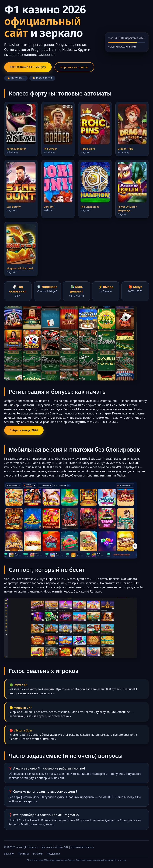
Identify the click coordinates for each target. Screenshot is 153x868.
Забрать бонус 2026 (24, 430)
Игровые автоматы (74, 67)
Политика (23, 854)
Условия (38, 854)
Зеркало (9, 854)
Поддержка (53, 854)
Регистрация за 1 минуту (28, 67)
